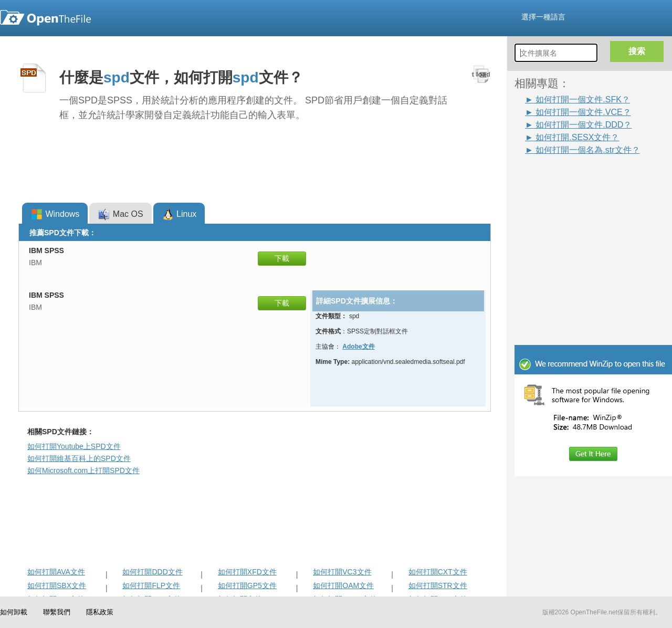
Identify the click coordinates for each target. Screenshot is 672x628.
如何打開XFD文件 (247, 572)
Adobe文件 (358, 347)
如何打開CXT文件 (438, 572)
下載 (282, 258)
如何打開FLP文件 (151, 585)
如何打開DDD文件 (152, 572)
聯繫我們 (57, 612)
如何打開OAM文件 (343, 585)
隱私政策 (100, 612)
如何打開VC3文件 (342, 572)
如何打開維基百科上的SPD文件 (79, 458)
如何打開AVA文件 (56, 572)
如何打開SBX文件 (57, 585)
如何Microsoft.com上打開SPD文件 (83, 470)
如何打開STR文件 (438, 585)
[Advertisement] (577, 180)
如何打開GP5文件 (247, 585)
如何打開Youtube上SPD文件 (74, 446)
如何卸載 (14, 612)
